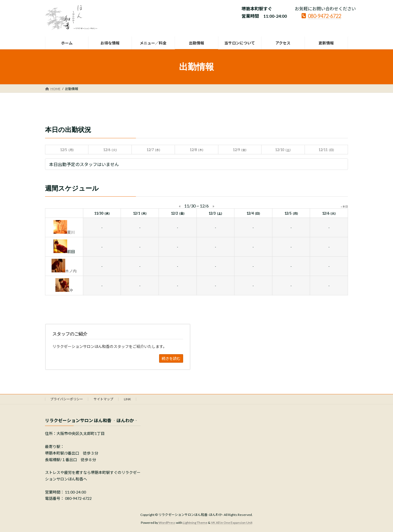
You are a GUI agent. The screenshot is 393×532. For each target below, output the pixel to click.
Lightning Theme (195, 523)
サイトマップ (103, 399)
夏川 (71, 232)
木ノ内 (71, 271)
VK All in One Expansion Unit (232, 523)
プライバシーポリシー (67, 399)
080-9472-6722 (321, 16)
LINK (127, 399)
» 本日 (344, 206)
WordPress (167, 523)
